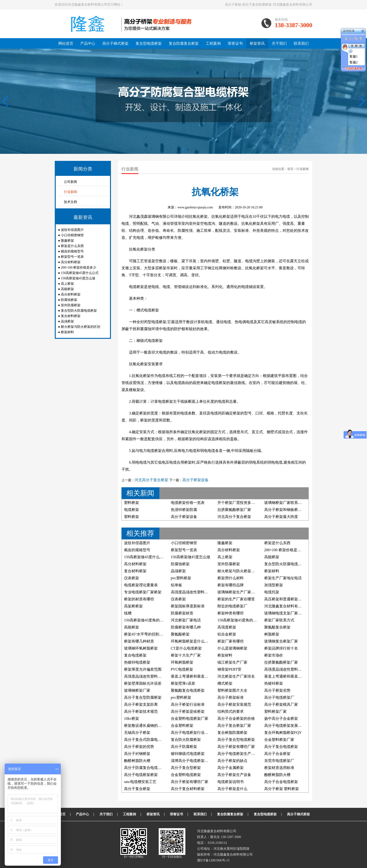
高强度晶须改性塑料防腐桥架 (289, 669)
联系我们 (301, 43)
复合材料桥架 (71, 316)
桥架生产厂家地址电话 (283, 578)
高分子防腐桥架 (184, 747)
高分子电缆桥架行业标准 (191, 733)
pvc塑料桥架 (181, 578)
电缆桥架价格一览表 (188, 503)
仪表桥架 (132, 578)
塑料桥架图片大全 (232, 690)
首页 (290, 169)
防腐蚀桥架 (69, 300)
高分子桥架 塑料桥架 (282, 789)
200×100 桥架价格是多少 (79, 268)
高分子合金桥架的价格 (236, 718)
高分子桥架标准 (231, 697)
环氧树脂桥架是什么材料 (191, 641)
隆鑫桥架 (67, 241)
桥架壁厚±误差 (183, 683)
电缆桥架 (132, 510)
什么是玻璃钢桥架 (232, 648)
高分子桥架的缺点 (232, 761)
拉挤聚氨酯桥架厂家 (234, 510)
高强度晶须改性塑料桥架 (145, 676)
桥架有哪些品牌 (231, 585)
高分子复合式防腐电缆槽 (145, 740)
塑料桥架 (132, 503)
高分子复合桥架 (137, 789)
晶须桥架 (67, 321)
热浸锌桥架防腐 (184, 510)
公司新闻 (70, 182)
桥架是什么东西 (72, 246)
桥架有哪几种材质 (139, 641)
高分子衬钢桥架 (137, 754)
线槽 (128, 613)
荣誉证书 (235, 43)
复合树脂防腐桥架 (232, 733)
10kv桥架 (132, 718)
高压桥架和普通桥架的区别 (287, 599)
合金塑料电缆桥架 (186, 775)
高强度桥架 (227, 627)
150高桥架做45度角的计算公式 (149, 620)
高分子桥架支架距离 (141, 704)
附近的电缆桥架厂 (232, 606)
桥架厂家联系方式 (279, 620)
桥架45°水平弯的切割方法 (145, 634)
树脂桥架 (272, 634)
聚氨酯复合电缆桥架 (188, 690)
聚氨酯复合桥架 (277, 627)
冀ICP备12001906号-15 (213, 860)
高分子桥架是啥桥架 (188, 711)
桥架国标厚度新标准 (188, 606)
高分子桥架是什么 (232, 789)
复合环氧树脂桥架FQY (283, 733)
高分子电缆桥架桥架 (141, 775)
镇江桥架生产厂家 (232, 662)
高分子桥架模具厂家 (281, 704)
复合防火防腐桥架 (186, 740)
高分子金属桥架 (231, 768)
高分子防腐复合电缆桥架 (145, 768)
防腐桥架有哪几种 (186, 627)
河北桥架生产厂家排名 (236, 676)
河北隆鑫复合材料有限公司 (287, 606)
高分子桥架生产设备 (234, 775)
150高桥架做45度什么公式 (80, 273)
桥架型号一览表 (72, 257)
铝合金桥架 (227, 634)
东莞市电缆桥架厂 (279, 761)
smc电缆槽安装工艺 (140, 782)
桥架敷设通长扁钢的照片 (145, 726)
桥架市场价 (274, 655)
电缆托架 (272, 592)
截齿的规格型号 (72, 251)
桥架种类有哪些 (231, 613)
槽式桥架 (225, 683)
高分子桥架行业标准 (188, 704)
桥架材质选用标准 (279, 768)
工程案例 (213, 43)
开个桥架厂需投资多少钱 (238, 503)
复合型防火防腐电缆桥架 (79, 311)
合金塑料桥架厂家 (279, 740)
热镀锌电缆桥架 (137, 662)
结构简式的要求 (231, 711)
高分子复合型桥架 (186, 768)
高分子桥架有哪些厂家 (236, 747)
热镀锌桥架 (274, 683)
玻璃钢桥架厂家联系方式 (285, 503)
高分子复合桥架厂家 (234, 726)
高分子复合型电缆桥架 (236, 740)
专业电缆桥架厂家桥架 (143, 592)
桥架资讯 (257, 43)
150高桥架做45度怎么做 (78, 278)
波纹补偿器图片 (72, 230)
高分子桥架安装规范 (234, 704)
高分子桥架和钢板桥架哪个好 (289, 510)
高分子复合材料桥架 (188, 789)
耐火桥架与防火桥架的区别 (81, 327)
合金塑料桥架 (182, 726)
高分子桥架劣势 (277, 690)
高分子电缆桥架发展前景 (285, 726)
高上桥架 (67, 284)
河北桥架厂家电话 (186, 620)
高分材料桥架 (71, 262)
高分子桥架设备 (195, 480)
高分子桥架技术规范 (141, 711)
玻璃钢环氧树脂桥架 (141, 648)
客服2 (354, 62)
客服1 (354, 57)
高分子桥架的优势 (139, 747)
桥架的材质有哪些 (139, 599)
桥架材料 (67, 332)
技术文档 (70, 202)
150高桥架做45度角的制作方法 (243, 620)
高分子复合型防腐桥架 (143, 697)
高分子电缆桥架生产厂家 (238, 754)
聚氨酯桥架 (180, 634)
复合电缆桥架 (135, 655)
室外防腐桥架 (71, 305)
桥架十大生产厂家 (186, 655)
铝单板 (176, 585)
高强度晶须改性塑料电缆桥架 (195, 592)
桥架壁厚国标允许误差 (143, 683)
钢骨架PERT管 (229, 669)
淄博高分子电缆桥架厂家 (191, 761)
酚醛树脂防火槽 (137, 761)
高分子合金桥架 (277, 754)
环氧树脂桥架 (182, 662)
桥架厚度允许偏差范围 (143, 669)
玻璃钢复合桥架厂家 (281, 641)
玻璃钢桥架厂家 (137, 690)
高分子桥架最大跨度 (281, 517)
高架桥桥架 (133, 606)
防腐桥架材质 (182, 613)
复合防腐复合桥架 (184, 43)
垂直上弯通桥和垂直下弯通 (193, 676)
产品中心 (88, 43)
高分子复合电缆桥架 (281, 747)
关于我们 (279, 43)
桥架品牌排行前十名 (281, 648)
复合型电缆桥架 (149, 43)
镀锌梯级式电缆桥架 (188, 754)
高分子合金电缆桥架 (281, 782)
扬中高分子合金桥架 (281, 718)
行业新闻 (70, 192)
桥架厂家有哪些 (231, 641)
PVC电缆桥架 (182, 669)
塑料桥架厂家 (275, 711)
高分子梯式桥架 (115, 43)
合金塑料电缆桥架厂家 (190, 718)
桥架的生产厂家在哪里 (236, 599)
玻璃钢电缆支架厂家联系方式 (289, 613)
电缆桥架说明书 (231, 782)
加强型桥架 (274, 585)
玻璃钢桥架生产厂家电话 (238, 592)
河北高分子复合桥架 (151, 480)
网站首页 (66, 43)
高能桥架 (67, 289)
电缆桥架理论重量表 (141, 585)
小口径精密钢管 (72, 235)
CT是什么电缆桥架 (186, 648)
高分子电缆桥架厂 (279, 697)
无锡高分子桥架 (137, 733)
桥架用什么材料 (231, 578)
